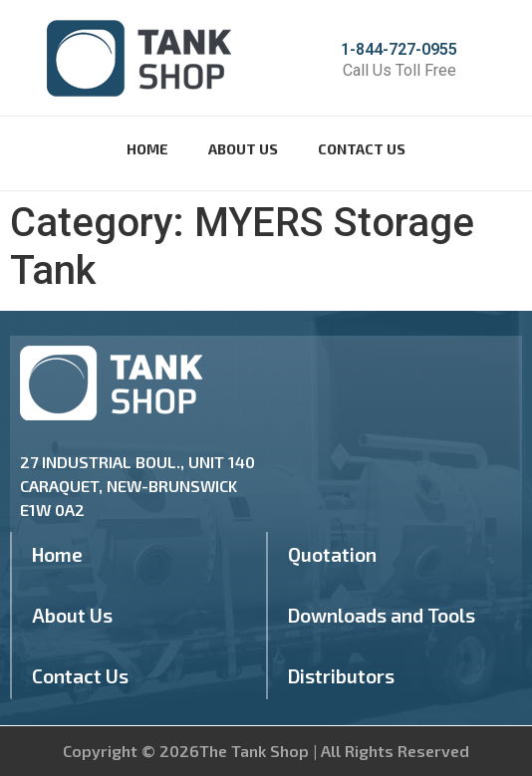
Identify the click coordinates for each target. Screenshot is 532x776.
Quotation (332, 554)
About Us (243, 149)
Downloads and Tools (382, 615)
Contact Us (362, 149)
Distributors (341, 676)
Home (147, 149)
